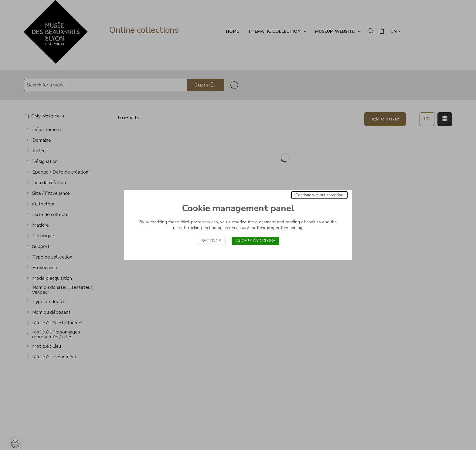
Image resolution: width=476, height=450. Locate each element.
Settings (211, 241)
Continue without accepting (319, 195)
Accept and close (255, 241)
